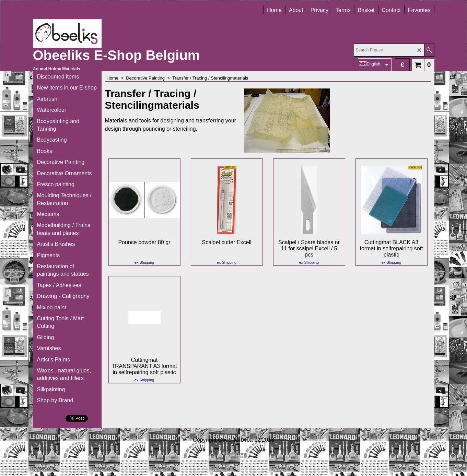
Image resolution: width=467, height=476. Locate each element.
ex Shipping (144, 262)
